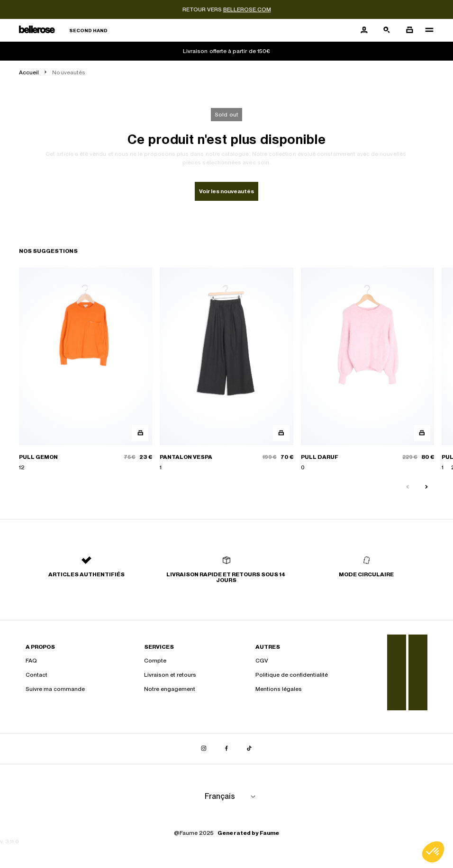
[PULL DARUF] (367, 370)
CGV (262, 661)
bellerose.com (247, 9)
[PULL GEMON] (86, 370)
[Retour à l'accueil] (63, 31)
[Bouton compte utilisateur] (364, 30)
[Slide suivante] (426, 487)
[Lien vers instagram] (204, 749)
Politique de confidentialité (292, 675)
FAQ (31, 661)
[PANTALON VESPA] (226, 370)
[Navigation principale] (426, 30)
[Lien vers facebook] (226, 749)
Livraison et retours (170, 675)
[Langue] (232, 796)
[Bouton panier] (409, 30)
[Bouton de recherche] (387, 30)
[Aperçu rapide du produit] (140, 433)
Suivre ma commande (55, 689)
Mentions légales (279, 689)
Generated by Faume (248, 833)
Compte (155, 661)
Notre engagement (170, 689)
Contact (36, 675)
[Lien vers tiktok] (249, 749)
